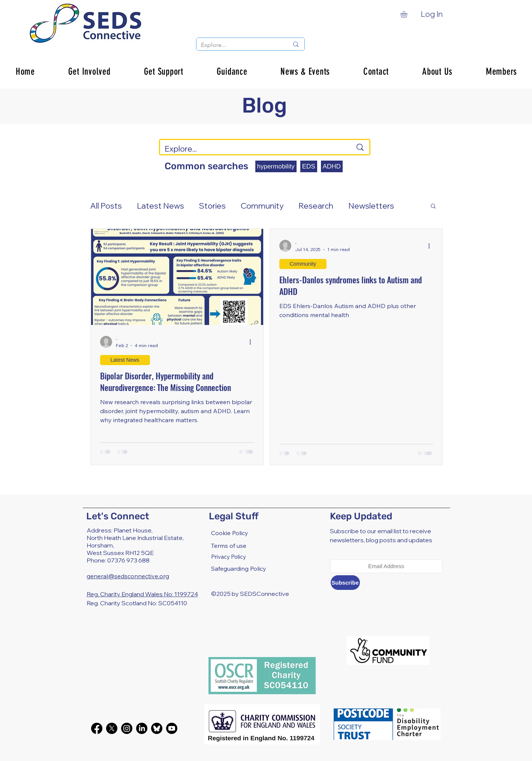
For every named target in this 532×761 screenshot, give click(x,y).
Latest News (160, 206)
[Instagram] (127, 728)
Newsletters (371, 206)
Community (262, 206)
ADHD (332, 166)
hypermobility (276, 166)
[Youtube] (172, 728)
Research (316, 206)
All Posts (106, 206)
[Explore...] (239, 45)
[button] (408, 14)
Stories (212, 206)
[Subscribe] (345, 583)
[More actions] (253, 342)
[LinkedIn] (142, 728)
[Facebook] (97, 728)
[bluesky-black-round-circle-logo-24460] (157, 728)
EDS (309, 166)
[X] (112, 728)
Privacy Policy (229, 557)
